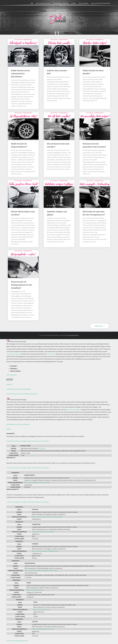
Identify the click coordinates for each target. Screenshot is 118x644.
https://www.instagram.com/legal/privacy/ (45, 551)
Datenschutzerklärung (14, 354)
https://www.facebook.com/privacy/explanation (47, 517)
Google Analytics (29, 475)
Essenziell (14, 366)
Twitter (29, 583)
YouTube (35, 622)
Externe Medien (16, 371)
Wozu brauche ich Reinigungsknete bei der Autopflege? (21, 285)
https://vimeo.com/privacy (42, 609)
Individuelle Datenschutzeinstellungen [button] (19, 389)
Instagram (35, 544)
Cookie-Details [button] (11, 394)
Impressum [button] (34, 394)
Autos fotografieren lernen (43, 3)
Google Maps (36, 524)
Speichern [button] (10, 379)
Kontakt (74, 3)
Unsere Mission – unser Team (61, 3)
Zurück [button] (9, 429)
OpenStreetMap (30, 563)
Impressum (42, 448)
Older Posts (100, 326)
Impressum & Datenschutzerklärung (101, 3)
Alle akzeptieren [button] (12, 375)
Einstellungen (51, 354)
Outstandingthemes (73, 335)
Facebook (35, 509)
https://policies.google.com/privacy (43, 532)
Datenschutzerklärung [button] (24, 394)
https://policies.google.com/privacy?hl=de (37, 482)
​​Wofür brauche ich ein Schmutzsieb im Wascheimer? (20, 74)
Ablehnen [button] (10, 384)
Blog (32, 3)
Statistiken (14, 368)
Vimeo (35, 602)
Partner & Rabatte (83, 3)
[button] (28, 441)
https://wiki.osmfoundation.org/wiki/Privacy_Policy (41, 570)
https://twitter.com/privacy (35, 590)
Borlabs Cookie (25, 446)
